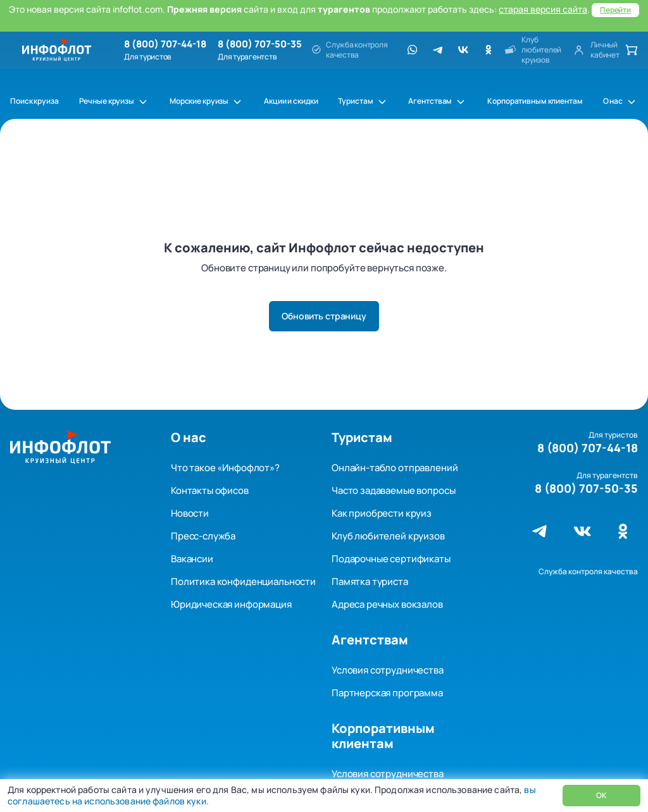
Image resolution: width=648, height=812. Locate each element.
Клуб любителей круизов (388, 536)
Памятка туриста (370, 581)
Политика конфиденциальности (243, 581)
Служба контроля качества (588, 571)
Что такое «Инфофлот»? (225, 468)
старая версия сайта (543, 9)
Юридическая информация (231, 604)
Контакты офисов (210, 490)
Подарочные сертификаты (391, 559)
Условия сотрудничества (388, 670)
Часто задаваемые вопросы (393, 490)
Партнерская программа (387, 693)
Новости (190, 513)
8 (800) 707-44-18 (165, 44)
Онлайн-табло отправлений (395, 468)
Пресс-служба (203, 536)
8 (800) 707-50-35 (260, 44)
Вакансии (192, 559)
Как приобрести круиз (382, 513)
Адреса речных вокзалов (387, 604)
